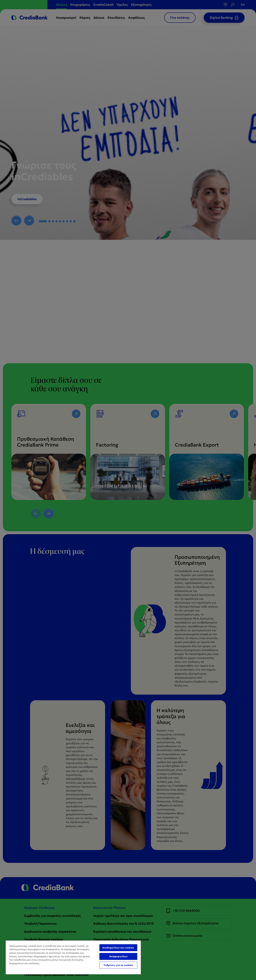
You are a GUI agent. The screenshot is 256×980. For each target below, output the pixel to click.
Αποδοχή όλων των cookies (118, 948)
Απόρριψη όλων (118, 956)
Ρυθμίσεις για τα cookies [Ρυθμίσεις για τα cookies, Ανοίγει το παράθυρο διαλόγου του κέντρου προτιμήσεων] (118, 965)
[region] (73, 957)
